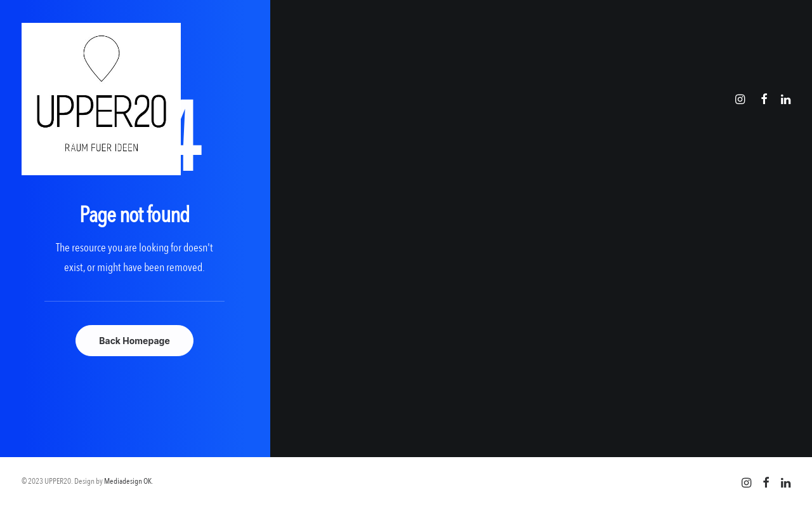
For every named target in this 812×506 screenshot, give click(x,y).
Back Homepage (134, 341)
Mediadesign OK (128, 481)
